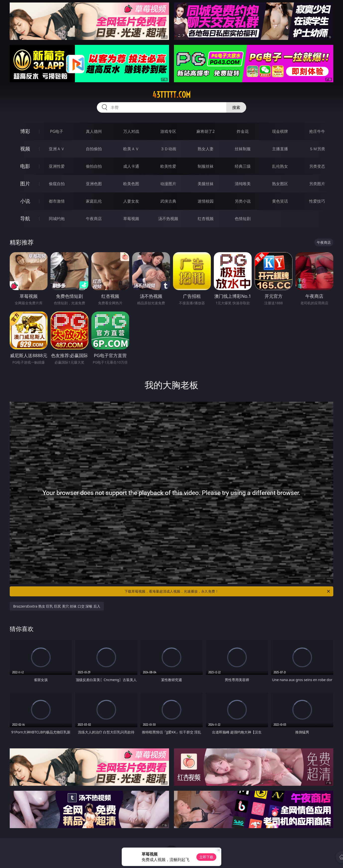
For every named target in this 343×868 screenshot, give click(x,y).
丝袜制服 (243, 149)
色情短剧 (243, 219)
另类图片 (317, 184)
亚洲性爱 (57, 166)
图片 (25, 184)
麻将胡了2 (205, 131)
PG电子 (57, 131)
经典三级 (243, 166)
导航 (25, 218)
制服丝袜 (206, 166)
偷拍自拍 (94, 166)
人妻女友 (131, 201)
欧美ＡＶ (131, 149)
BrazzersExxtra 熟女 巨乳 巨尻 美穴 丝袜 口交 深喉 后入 (57, 606)
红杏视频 (206, 219)
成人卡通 (131, 166)
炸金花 (243, 131)
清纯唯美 (243, 184)
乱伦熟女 (280, 166)
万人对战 (131, 131)
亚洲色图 (94, 184)
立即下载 (206, 857)
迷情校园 (206, 201)
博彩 (25, 131)
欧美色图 (131, 184)
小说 (25, 201)
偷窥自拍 (57, 184)
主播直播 (280, 149)
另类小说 (243, 201)
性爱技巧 (317, 201)
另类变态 (317, 166)
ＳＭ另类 (317, 149)
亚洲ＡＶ (57, 149)
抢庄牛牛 (317, 131)
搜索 (236, 107)
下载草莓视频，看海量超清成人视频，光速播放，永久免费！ (228, 591)
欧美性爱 (168, 166)
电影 (25, 166)
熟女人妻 (206, 149)
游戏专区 (168, 131)
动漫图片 (168, 184)
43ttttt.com (171, 95)
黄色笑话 (280, 201)
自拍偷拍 (94, 149)
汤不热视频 (168, 219)
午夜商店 (94, 219)
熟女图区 (280, 184)
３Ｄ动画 (168, 149)
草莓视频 (131, 219)
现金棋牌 (280, 131)
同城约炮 (57, 219)
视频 (25, 149)
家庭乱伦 (94, 201)
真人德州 (94, 131)
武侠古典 (168, 201)
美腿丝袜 (206, 184)
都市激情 (57, 201)
